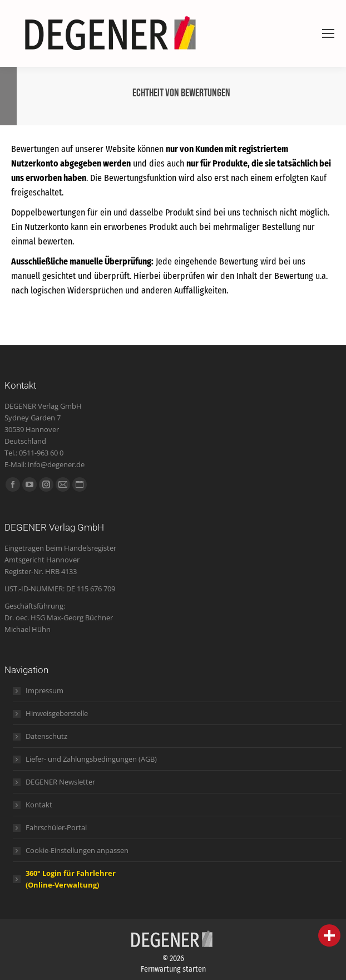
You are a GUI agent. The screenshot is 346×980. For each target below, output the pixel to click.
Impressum (45, 690)
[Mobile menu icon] (328, 33)
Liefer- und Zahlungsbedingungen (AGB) (91, 759)
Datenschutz (46, 736)
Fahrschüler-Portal (56, 827)
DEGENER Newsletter (60, 782)
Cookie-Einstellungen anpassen (77, 850)
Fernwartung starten (173, 969)
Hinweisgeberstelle (57, 713)
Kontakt (39, 805)
